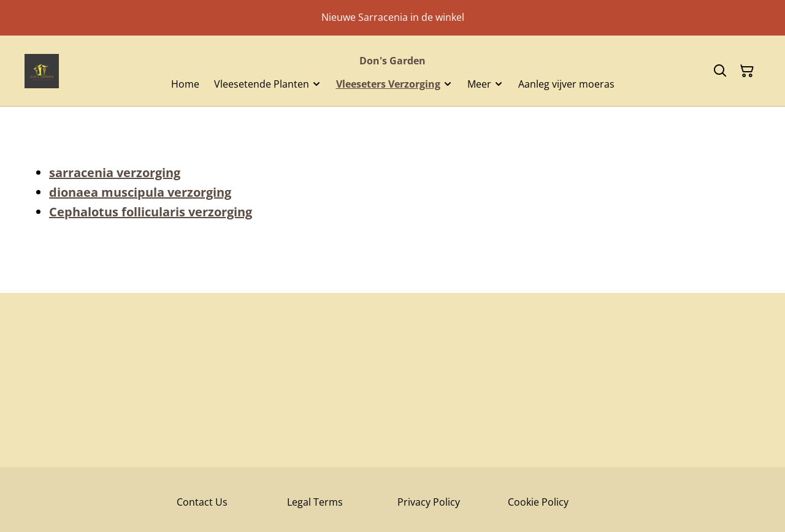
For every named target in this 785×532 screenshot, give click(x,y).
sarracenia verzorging (115, 173)
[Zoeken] (720, 71)
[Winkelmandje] (747, 71)
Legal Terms (315, 502)
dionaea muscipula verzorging (140, 192)
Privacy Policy (429, 502)
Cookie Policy (538, 502)
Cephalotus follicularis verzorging (151, 212)
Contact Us (202, 502)
